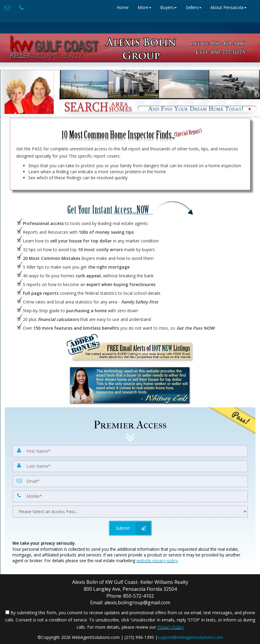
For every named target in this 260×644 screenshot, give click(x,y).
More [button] (144, 7)
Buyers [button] (168, 7)
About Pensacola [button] (228, 7)
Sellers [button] (194, 7)
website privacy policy (157, 561)
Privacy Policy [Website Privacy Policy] (170, 627)
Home (123, 7)
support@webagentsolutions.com (190, 637)
